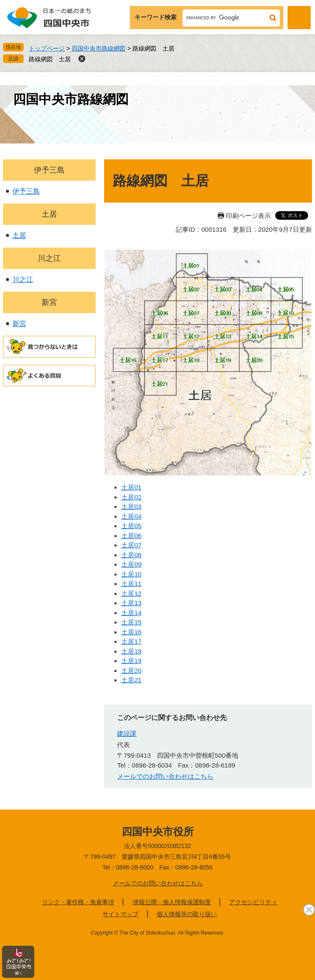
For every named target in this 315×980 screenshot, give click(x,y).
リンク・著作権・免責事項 (78, 902)
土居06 (131, 536)
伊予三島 (49, 170)
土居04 (131, 516)
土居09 (131, 564)
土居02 (131, 497)
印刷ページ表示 (248, 216)
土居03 (131, 506)
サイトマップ (120, 914)
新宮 (49, 302)
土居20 (131, 671)
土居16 (131, 632)
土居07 (131, 545)
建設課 (127, 734)
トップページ (47, 48)
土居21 (131, 680)
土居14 (131, 613)
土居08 (131, 555)
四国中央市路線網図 (99, 48)
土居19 (131, 661)
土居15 (131, 622)
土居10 (131, 574)
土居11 (131, 584)
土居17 (131, 641)
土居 (49, 214)
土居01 (131, 487)
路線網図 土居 (50, 59)
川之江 (49, 258)
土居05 (131, 526)
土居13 (131, 603)
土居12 (131, 593)
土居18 (131, 651)
